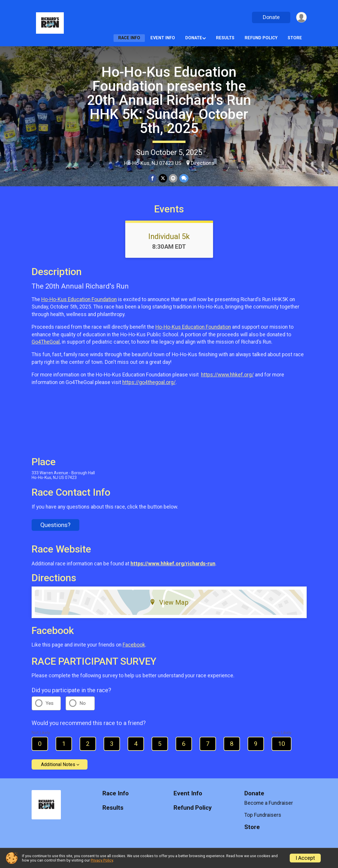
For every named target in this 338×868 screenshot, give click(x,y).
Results (225, 38)
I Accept (305, 858)
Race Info (129, 38)
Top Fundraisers (263, 815)
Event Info (163, 38)
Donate (271, 17)
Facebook (134, 645)
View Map (169, 602)
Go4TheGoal (46, 342)
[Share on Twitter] (163, 178)
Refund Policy (261, 38)
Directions (203, 163)
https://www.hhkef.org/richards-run (173, 564)
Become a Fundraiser (269, 803)
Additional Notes (58, 764)
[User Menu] (301, 17)
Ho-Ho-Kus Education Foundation (79, 299)
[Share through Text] (184, 178)
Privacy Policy (102, 860)
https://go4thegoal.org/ (149, 382)
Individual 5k (169, 236)
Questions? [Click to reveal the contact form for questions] (55, 525)
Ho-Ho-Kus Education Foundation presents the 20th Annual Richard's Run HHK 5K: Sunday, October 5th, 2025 (169, 100)
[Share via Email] (173, 178)
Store (295, 38)
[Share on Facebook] (153, 178)
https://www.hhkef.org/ (227, 375)
